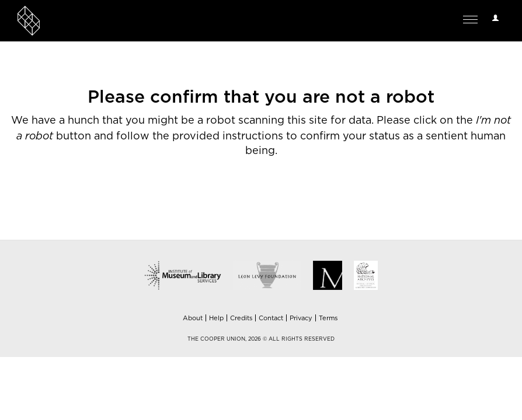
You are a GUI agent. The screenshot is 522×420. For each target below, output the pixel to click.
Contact (271, 318)
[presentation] (274, 205)
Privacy (301, 318)
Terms (328, 318)
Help (216, 318)
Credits (241, 318)
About (193, 318)
